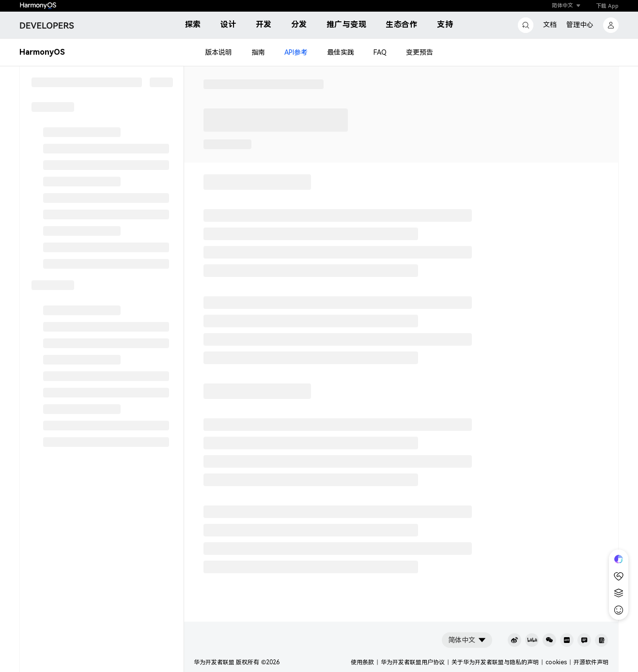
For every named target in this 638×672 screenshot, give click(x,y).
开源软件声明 (591, 662)
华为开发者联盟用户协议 (413, 662)
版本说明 (218, 52)
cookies (556, 662)
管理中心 (580, 25)
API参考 (296, 52)
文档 (550, 25)
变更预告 (420, 52)
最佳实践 (341, 52)
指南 (258, 52)
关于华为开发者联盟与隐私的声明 (495, 662)
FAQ (380, 52)
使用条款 (362, 662)
